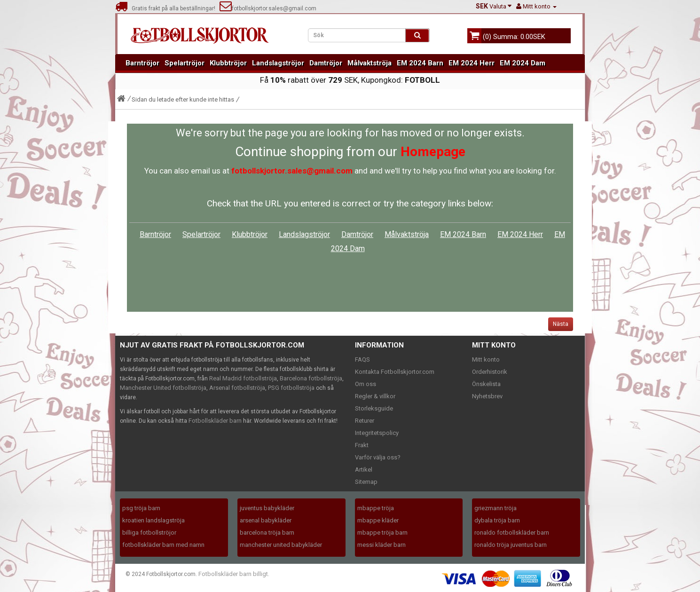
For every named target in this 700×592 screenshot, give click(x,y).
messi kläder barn (381, 545)
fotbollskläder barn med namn (163, 545)
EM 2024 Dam (523, 63)
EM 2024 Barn (420, 63)
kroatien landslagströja (153, 520)
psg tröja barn (141, 508)
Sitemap (366, 482)
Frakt (362, 445)
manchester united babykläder (281, 545)
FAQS (362, 359)
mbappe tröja (376, 508)
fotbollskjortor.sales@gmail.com (268, 8)
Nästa (561, 324)
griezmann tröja (496, 508)
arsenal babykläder (266, 520)
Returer (365, 421)
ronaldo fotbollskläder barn (512, 533)
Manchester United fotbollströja (163, 388)
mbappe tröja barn (382, 533)
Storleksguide (374, 408)
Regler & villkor (375, 396)
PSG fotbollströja (291, 388)
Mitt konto (486, 359)
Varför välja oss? (378, 457)
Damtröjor (326, 63)
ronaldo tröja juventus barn (511, 545)
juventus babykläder (267, 508)
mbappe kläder (378, 520)
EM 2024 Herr (472, 63)
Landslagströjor (278, 63)
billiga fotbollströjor (149, 533)
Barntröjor (142, 63)
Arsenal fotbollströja (237, 388)
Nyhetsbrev (487, 396)
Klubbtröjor (228, 63)
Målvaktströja (370, 63)
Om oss (366, 384)
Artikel (364, 470)
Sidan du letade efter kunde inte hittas (183, 99)
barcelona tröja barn (267, 533)
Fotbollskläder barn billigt (233, 574)
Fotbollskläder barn (215, 421)
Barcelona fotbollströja (311, 378)
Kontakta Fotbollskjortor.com (395, 372)
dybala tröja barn (497, 520)
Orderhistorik (490, 372)
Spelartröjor (185, 63)
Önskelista (486, 384)
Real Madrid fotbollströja (243, 378)
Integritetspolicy (377, 433)
